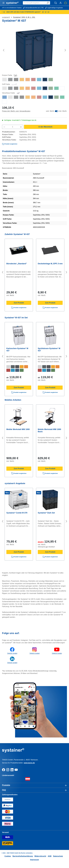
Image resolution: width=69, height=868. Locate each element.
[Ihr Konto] (61, 3)
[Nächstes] (65, 50)
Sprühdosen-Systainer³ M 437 (49, 350)
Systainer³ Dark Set (46, 513)
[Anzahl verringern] (4, 127)
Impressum (34, 860)
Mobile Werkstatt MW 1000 (18, 429)
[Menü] (4, 3)
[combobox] (34, 3)
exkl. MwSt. (50, 111)
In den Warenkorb (45, 127)
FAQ (4, 790)
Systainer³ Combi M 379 (17, 513)
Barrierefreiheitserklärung (23, 856)
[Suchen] (48, 3)
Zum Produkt (19, 303)
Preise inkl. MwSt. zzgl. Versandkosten (16, 111)
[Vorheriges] (4, 50)
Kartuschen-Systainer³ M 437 (17, 350)
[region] (34, 50)
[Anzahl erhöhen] (21, 127)
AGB (50, 856)
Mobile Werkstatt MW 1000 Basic (49, 430)
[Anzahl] (13, 127)
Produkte (6, 785)
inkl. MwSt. (63, 111)
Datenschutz (58, 856)
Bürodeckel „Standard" (17, 264)
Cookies (8, 856)
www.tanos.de (29, 763)
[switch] (57, 111)
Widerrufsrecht (40, 856)
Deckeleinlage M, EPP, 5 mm (50, 264)
